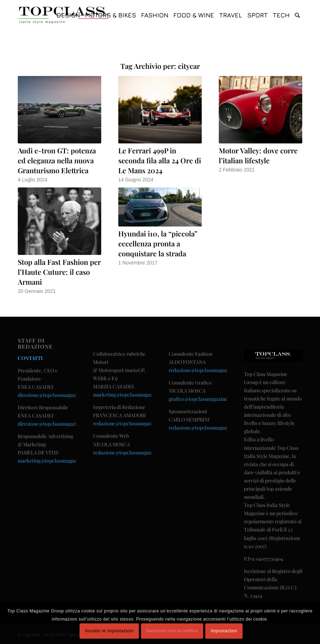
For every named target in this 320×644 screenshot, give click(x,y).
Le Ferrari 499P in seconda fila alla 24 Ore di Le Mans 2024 (160, 160)
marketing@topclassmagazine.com (56, 461)
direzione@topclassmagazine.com (55, 395)
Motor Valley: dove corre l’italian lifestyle (258, 155)
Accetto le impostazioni (109, 631)
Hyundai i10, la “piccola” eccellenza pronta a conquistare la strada (158, 243)
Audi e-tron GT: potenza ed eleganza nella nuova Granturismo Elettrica (57, 160)
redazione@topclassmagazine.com (131, 423)
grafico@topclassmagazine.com (204, 399)
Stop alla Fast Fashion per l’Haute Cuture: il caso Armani (59, 272)
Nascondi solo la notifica (172, 631)
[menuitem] (68, 15)
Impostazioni (224, 631)
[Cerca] (297, 15)
